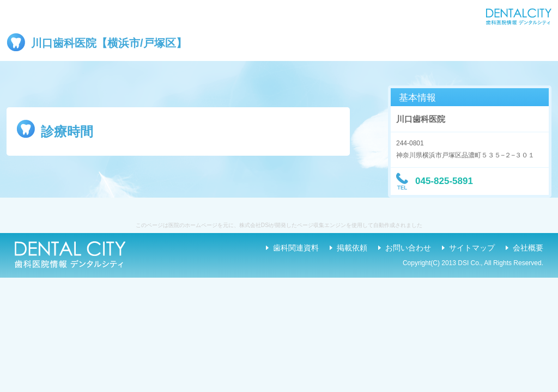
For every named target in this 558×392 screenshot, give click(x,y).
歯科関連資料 (296, 248)
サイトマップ (472, 248)
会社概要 (528, 248)
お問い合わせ (408, 248)
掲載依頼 (352, 248)
